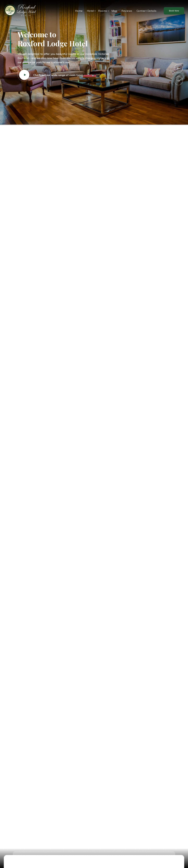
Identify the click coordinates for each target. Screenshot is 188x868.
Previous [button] (178, 68)
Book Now (174, 11)
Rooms (103, 11)
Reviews (127, 11)
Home (79, 11)
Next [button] (178, 81)
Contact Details (147, 11)
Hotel (90, 11)
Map (114, 11)
